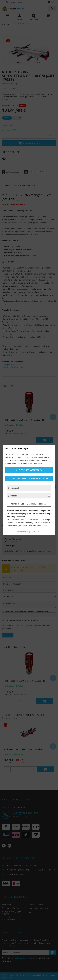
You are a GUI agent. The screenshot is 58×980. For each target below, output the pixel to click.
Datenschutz (23, 532)
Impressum (36, 532)
